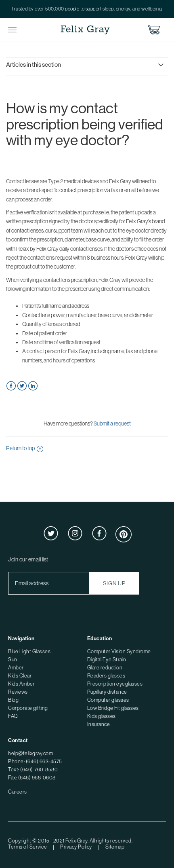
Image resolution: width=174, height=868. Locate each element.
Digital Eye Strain (107, 659)
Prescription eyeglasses (115, 684)
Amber (16, 668)
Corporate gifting (28, 708)
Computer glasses (108, 700)
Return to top (25, 448)
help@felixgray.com (30, 753)
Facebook (11, 386)
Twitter (22, 386)
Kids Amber (21, 684)
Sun (13, 659)
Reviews (18, 692)
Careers (18, 792)
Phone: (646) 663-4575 (35, 761)
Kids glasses (102, 716)
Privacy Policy (76, 847)
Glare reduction (105, 668)
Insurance (99, 724)
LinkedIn (33, 386)
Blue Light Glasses (29, 651)
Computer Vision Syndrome (119, 651)
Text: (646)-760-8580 (33, 770)
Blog (13, 700)
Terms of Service (27, 847)
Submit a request (112, 423)
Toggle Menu (12, 30)
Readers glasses (106, 676)
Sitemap (115, 847)
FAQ (13, 716)
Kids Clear (20, 676)
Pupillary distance (107, 692)
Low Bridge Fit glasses (113, 708)
